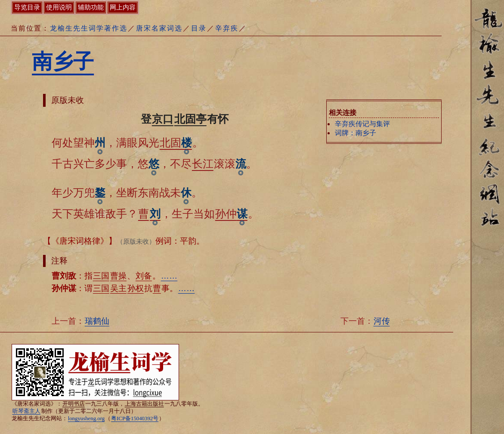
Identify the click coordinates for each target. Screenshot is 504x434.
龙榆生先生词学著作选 (89, 28)
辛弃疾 (227, 28)
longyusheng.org (86, 418)
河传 (382, 321)
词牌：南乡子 (356, 133)
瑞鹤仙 (97, 321)
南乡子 (63, 61)
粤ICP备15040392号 (135, 418)
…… (169, 276)
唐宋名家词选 (159, 28)
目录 (199, 28)
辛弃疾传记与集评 (362, 124)
